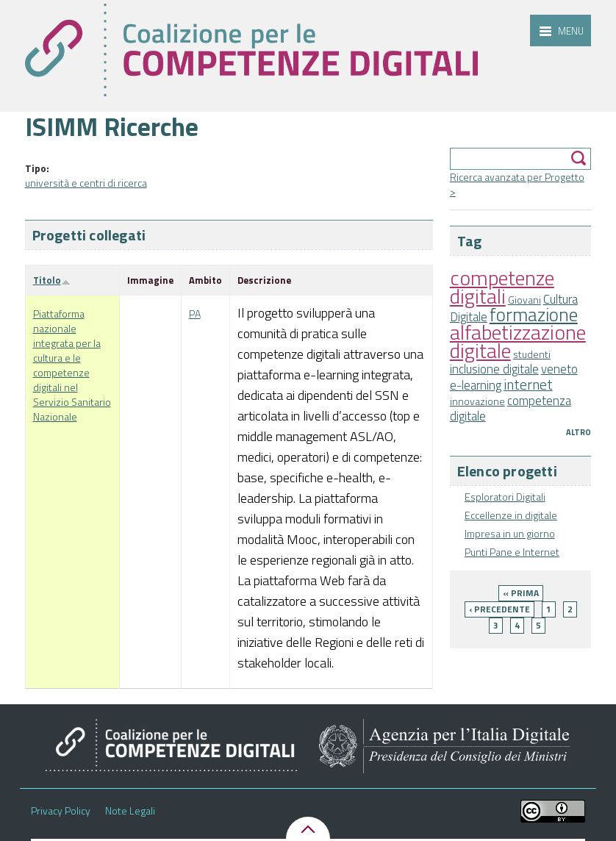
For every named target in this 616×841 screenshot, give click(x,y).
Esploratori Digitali (505, 497)
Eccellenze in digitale (511, 515)
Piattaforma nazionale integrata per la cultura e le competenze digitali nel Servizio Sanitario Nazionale (72, 365)
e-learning (476, 385)
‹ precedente (499, 609)
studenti (532, 354)
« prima (521, 593)
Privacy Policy (61, 811)
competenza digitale (511, 408)
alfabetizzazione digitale (518, 341)
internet (528, 384)
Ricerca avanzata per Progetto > (517, 184)
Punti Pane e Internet (512, 552)
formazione (534, 314)
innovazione (477, 401)
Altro (579, 432)
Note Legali (130, 811)
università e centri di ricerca (86, 183)
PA (195, 314)
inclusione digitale (494, 369)
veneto (559, 369)
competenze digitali (502, 287)
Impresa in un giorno (510, 533)
